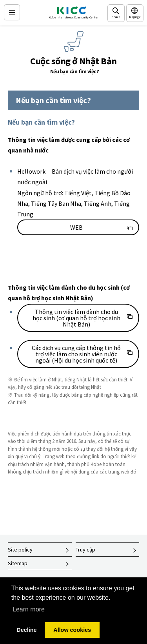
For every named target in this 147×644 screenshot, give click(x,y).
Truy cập (85, 550)
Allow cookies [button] (72, 630)
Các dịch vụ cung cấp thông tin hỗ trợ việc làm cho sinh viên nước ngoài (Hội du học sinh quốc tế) (76, 354)
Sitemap (18, 563)
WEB (76, 227)
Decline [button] (26, 630)
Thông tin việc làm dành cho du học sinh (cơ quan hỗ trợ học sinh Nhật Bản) (76, 318)
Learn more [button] (29, 609)
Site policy (20, 550)
